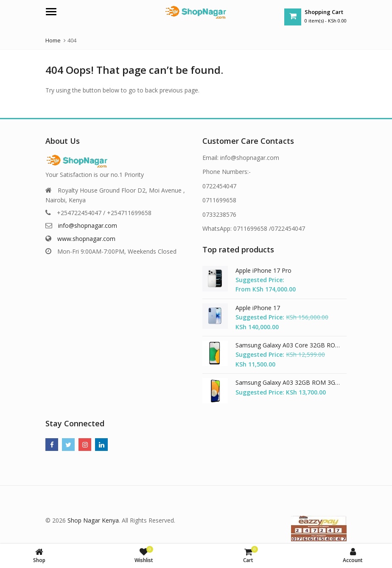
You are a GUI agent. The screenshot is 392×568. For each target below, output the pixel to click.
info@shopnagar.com (88, 225)
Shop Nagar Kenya (93, 520)
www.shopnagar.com (86, 239)
